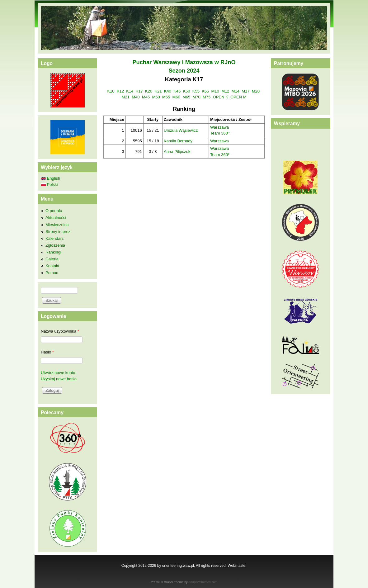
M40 (136, 97)
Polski (49, 185)
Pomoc (52, 273)
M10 (215, 91)
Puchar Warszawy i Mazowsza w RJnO (184, 62)
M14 (236, 91)
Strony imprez (58, 232)
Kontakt (52, 266)
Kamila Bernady (178, 141)
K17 (139, 91)
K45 (177, 91)
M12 (225, 91)
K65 (205, 91)
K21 (158, 91)
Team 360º (220, 133)
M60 (176, 97)
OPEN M (238, 97)
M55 (166, 97)
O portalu (54, 211)
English (50, 178)
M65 (186, 97)
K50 (186, 91)
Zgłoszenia (55, 245)
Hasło (47, 352)
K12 (120, 91)
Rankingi (53, 252)
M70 (197, 97)
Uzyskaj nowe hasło (59, 379)
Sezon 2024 (184, 71)
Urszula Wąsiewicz (181, 130)
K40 (168, 91)
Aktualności (56, 218)
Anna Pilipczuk (177, 152)
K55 (196, 91)
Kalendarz (55, 238)
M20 (256, 91)
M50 (156, 97)
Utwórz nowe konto (58, 373)
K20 (149, 91)
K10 (111, 91)
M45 (146, 97)
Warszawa (219, 127)
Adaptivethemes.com (203, 582)
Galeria (52, 259)
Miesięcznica (57, 225)
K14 (130, 91)
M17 (245, 91)
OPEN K (221, 97)
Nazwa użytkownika (60, 331)
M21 (126, 97)
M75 (207, 97)
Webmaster (237, 566)
